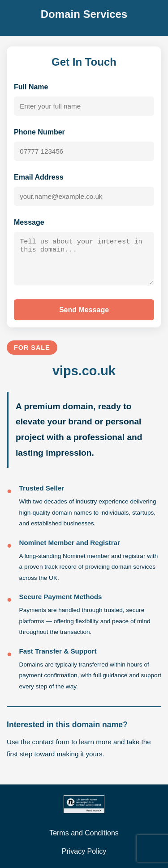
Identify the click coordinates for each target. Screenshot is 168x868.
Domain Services (84, 14)
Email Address (39, 177)
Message (29, 222)
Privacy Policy (84, 851)
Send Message (84, 312)
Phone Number (39, 132)
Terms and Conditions (84, 833)
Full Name (31, 87)
